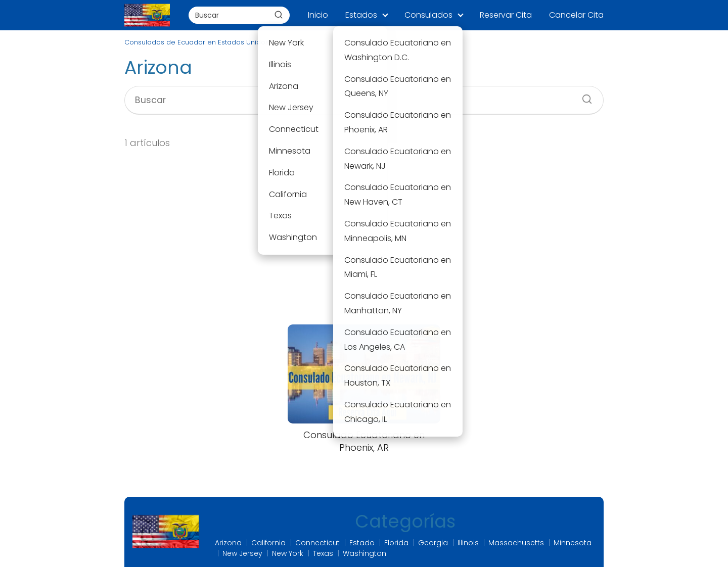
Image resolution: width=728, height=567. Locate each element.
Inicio (318, 15)
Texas (323, 553)
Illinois (468, 543)
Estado (362, 543)
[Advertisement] (364, 238)
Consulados (428, 15)
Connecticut (317, 543)
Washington (365, 553)
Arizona (228, 543)
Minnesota (573, 543)
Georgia (433, 543)
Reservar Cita (506, 15)
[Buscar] (279, 15)
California (268, 543)
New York (288, 553)
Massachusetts (516, 543)
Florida (396, 543)
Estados (361, 15)
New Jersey (242, 553)
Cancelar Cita (576, 15)
